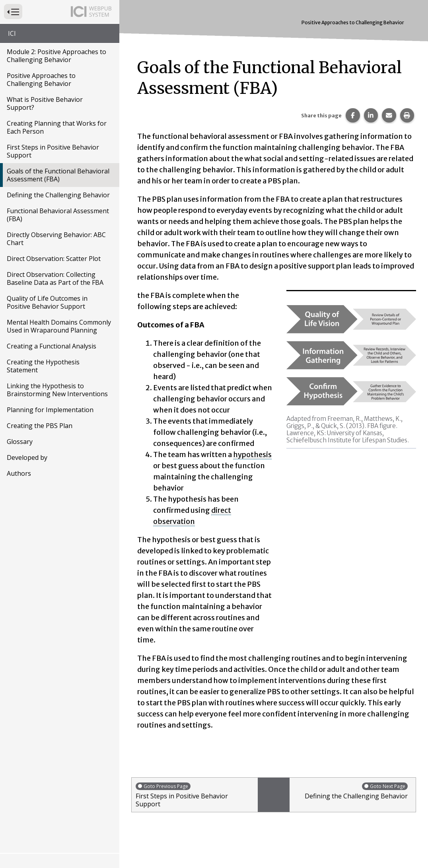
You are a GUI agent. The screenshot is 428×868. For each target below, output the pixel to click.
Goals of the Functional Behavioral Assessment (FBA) (58, 175)
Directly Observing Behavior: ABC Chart (56, 239)
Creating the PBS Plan (40, 426)
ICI (12, 33)
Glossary (20, 442)
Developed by (27, 457)
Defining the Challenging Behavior (58, 195)
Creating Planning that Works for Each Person (57, 127)
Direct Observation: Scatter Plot (54, 259)
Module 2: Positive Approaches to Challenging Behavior (56, 56)
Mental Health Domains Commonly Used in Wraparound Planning (59, 326)
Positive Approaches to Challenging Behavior (41, 80)
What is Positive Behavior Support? (45, 103)
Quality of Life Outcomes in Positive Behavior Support (47, 302)
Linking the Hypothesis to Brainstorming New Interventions (57, 390)
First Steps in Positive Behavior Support (53, 151)
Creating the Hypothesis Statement (43, 366)
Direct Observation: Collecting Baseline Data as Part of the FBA (55, 278)
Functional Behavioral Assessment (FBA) (58, 215)
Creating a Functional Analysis (52, 346)
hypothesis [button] (252, 454)
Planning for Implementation (50, 410)
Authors (19, 473)
